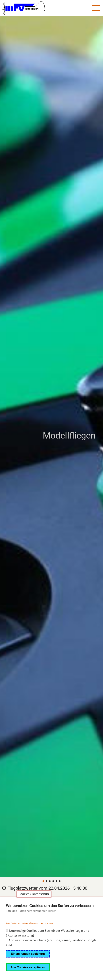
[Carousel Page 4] (53, 881)
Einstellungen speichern (28, 960)
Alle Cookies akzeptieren (28, 974)
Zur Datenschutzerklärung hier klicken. (30, 930)
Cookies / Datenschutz (34, 901)
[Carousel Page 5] (56, 881)
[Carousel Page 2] (47, 881)
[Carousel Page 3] (50, 881)
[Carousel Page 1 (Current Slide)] (43, 881)
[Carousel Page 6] (60, 881)
